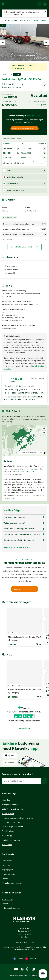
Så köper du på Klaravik (11, 805)
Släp (29, 20)
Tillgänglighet (7, 870)
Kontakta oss (7, 899)
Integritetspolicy (9, 874)
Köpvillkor (6, 800)
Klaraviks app (7, 836)
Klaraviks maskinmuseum (12, 883)
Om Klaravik (7, 861)
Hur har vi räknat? (38, 378)
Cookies (5, 879)
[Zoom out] (44, 432)
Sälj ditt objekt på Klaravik (12, 809)
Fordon (8, 20)
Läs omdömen (24, 728)
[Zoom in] (44, 429)
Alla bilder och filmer (26, 56)
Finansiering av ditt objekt (12, 827)
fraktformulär (29, 471)
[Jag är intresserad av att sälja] (25, 128)
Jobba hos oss (8, 904)
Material (34, 976)
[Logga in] (39, 4)
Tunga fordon (19, 20)
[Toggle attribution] (45, 453)
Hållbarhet (6, 865)
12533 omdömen (33, 721)
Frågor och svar (8, 813)
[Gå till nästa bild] (44, 619)
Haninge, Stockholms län (14, 84)
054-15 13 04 (29, 942)
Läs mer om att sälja (25, 589)
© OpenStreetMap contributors (31, 453)
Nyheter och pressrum (11, 908)
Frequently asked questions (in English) (18, 818)
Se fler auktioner (19, 68)
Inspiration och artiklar (11, 840)
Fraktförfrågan (8, 831)
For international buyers (12, 822)
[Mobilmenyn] (45, 4)
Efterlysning (7, 844)
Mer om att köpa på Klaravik (16, 547)
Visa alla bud (39, 163)
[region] (24, 440)
